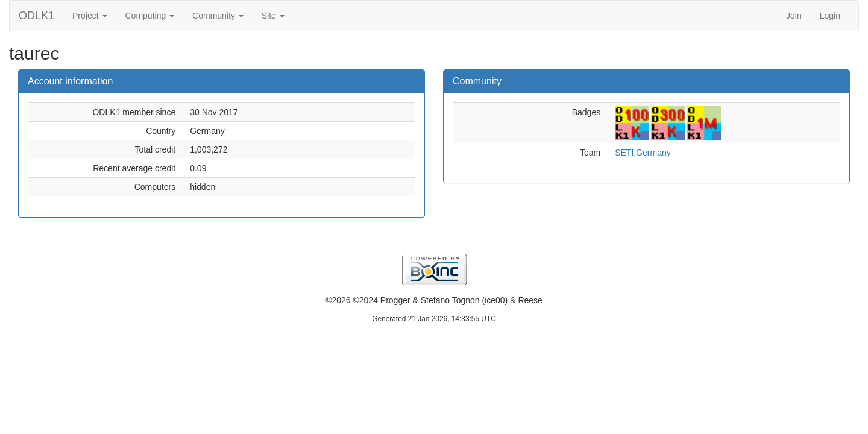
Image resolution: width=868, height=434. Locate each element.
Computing (150, 16)
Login (830, 16)
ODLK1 (36, 16)
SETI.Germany (643, 153)
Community (218, 16)
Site (273, 16)
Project (90, 16)
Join (794, 16)
